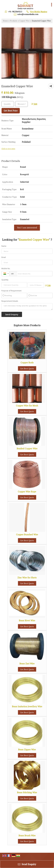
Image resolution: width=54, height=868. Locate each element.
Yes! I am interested (27, 228)
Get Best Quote (27, 368)
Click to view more (8, 149)
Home (5, 21)
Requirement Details (10, 301)
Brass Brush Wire (27, 835)
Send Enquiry (27, 864)
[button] (39, 12)
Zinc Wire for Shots (27, 578)
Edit (34, 104)
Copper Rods (27, 362)
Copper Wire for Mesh (27, 406)
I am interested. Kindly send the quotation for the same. (27, 307)
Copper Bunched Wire (27, 534)
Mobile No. (6, 269)
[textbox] (22, 104)
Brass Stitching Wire (27, 792)
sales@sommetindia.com (28, 14)
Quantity (5, 280)
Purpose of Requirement (11, 291)
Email (4, 257)
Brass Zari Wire (27, 663)
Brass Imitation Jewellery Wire (27, 706)
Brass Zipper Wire (27, 749)
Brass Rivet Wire (27, 620)
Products (14, 21)
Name (4, 246)
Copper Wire (24, 21)
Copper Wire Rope (27, 492)
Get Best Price (11, 111)
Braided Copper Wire (27, 448)
